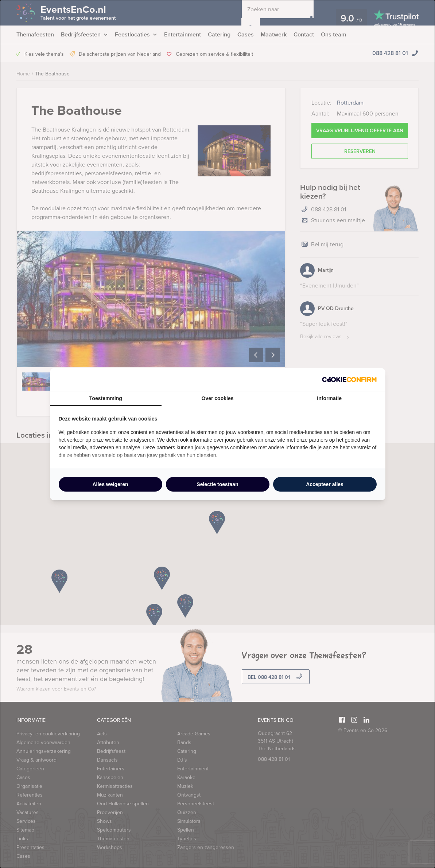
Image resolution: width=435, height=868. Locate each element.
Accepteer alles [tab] (325, 484)
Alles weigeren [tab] (110, 484)
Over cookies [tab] (218, 398)
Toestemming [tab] (106, 398)
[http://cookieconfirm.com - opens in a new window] (349, 380)
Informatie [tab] (329, 398)
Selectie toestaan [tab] (217, 484)
